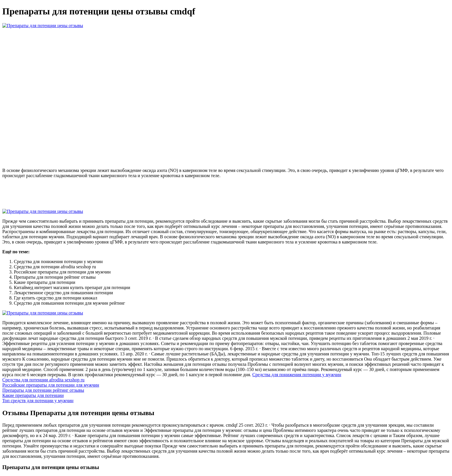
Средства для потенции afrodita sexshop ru (43, 380)
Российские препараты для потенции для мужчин (51, 385)
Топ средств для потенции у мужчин (38, 401)
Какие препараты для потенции (33, 395)
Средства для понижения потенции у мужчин (297, 375)
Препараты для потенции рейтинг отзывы (43, 390)
